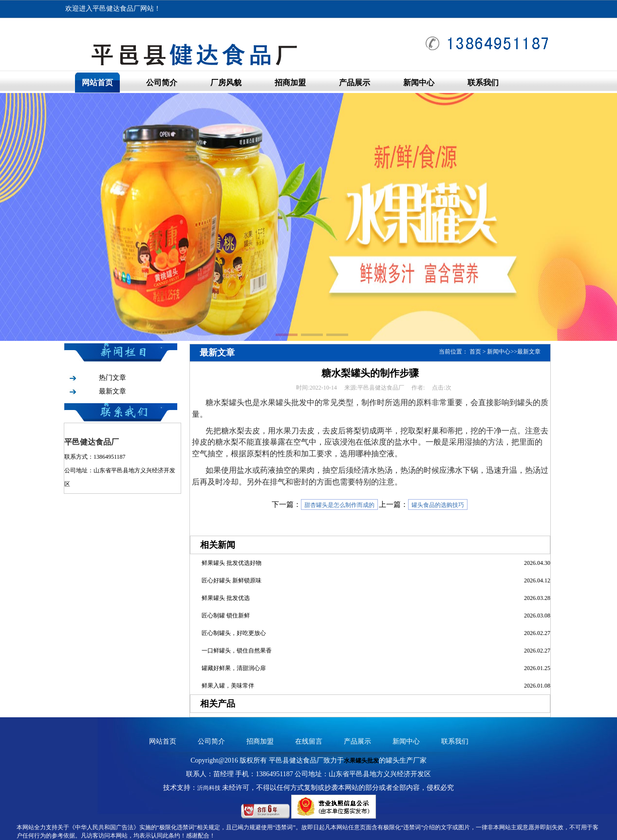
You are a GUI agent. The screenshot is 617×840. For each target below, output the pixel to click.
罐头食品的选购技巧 (438, 505)
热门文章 (112, 378)
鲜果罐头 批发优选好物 (232, 563)
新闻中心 (419, 83)
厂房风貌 (226, 83)
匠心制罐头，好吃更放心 (234, 633)
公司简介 (162, 83)
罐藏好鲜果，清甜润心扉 (234, 668)
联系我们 (483, 83)
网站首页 (97, 83)
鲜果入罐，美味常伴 (228, 686)
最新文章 (112, 391)
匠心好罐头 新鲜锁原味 (232, 580)
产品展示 (355, 83)
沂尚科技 (209, 788)
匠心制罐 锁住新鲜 (226, 616)
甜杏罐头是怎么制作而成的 (339, 505)
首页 (475, 352)
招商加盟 (290, 83)
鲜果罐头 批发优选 (226, 598)
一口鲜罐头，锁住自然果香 (237, 651)
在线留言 (309, 741)
